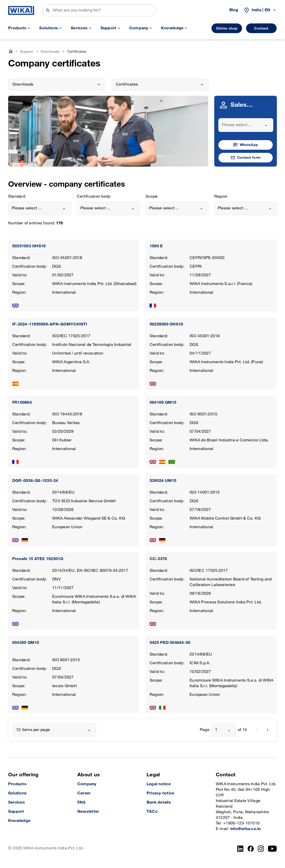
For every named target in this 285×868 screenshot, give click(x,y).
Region (221, 196)
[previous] (257, 730)
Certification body (94, 196)
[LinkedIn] (240, 849)
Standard (17, 196)
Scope (152, 196)
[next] (268, 730)
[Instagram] (261, 849)
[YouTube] (272, 849)
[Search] (99, 10)
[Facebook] (251, 849)
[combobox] (246, 125)
